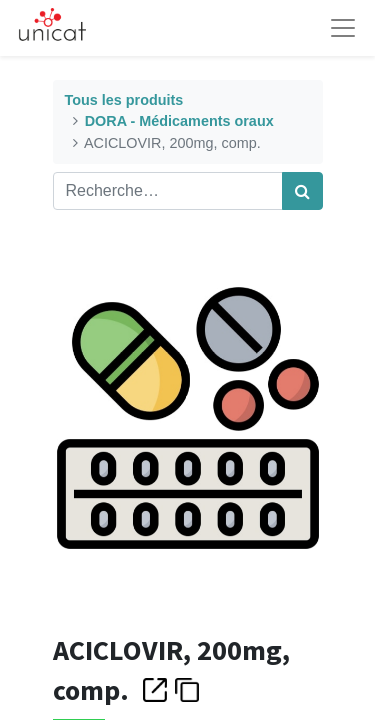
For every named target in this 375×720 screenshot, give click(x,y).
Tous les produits (124, 100)
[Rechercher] (302, 191)
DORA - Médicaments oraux (179, 121)
